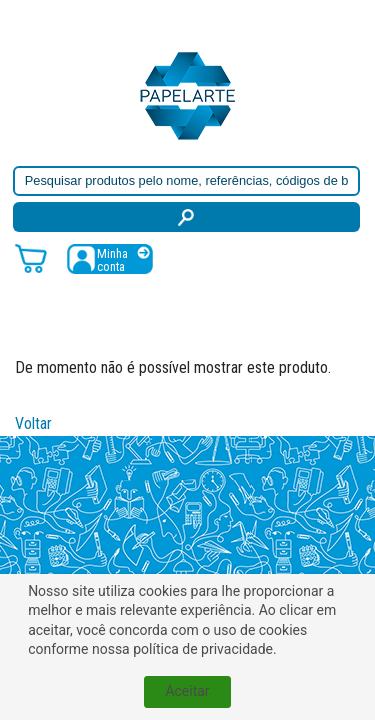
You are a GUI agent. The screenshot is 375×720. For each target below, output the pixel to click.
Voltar (33, 423)
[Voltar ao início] (188, 94)
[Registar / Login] (110, 258)
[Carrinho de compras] (31, 257)
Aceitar (187, 691)
